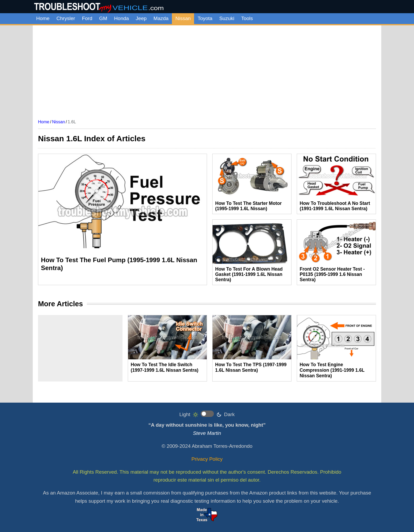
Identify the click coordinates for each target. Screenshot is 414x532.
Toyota (205, 18)
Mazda (161, 18)
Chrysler (66, 18)
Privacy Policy (207, 459)
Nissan (183, 18)
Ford (87, 18)
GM (103, 18)
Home (43, 18)
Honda (121, 18)
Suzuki (227, 18)
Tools (247, 18)
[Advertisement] (207, 70)
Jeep (141, 18)
